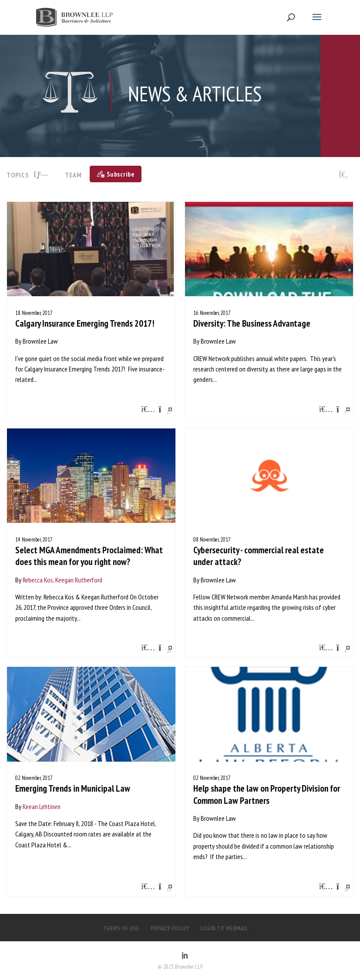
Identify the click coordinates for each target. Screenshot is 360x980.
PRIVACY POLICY (170, 928)
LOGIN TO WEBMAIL (224, 928)
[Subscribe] (116, 174)
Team (73, 175)
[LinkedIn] (185, 956)
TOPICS (27, 175)
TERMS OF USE (121, 928)
